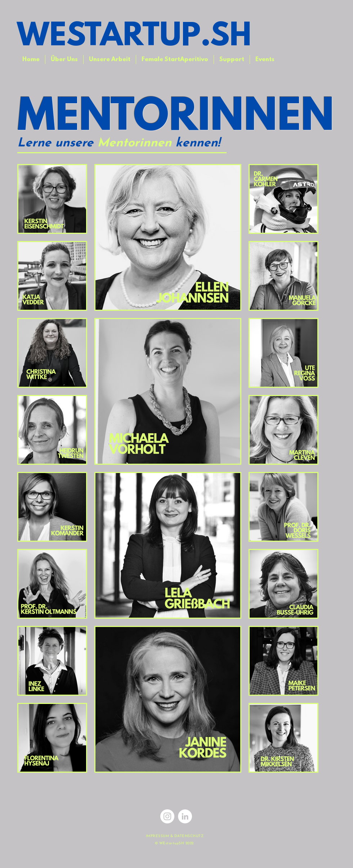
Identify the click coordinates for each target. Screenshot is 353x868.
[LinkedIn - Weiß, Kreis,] (185, 816)
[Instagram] (167, 816)
